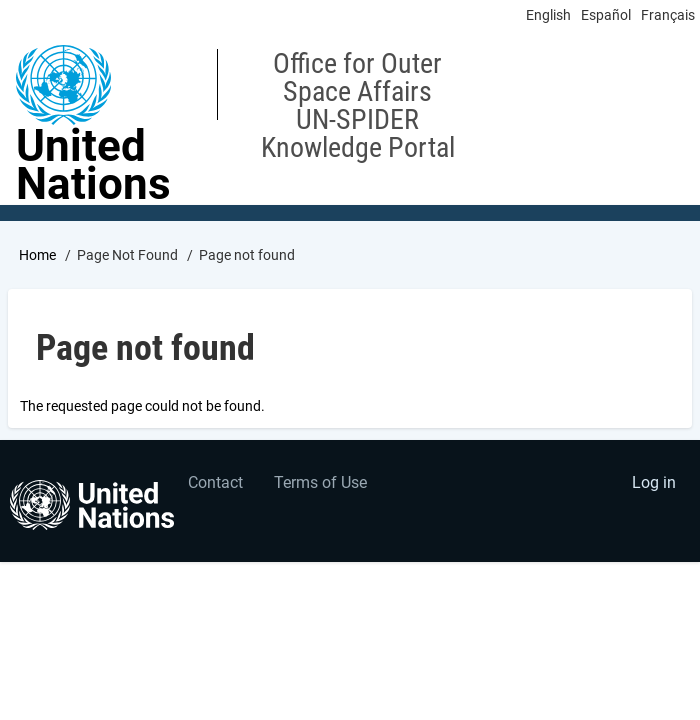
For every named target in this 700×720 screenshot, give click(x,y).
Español (606, 15)
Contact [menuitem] (215, 482)
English (548, 15)
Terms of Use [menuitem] (320, 482)
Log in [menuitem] (654, 482)
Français (668, 15)
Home (37, 255)
